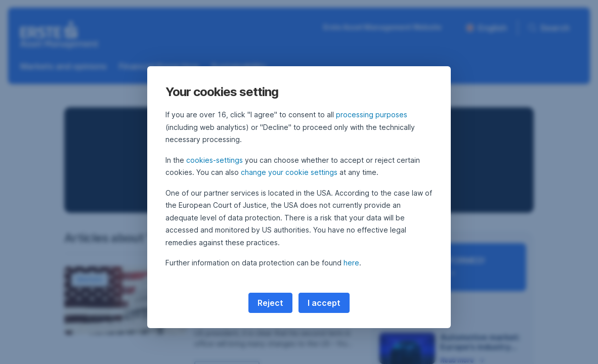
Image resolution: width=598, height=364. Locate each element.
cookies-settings (215, 160)
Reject (270, 303)
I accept (324, 303)
